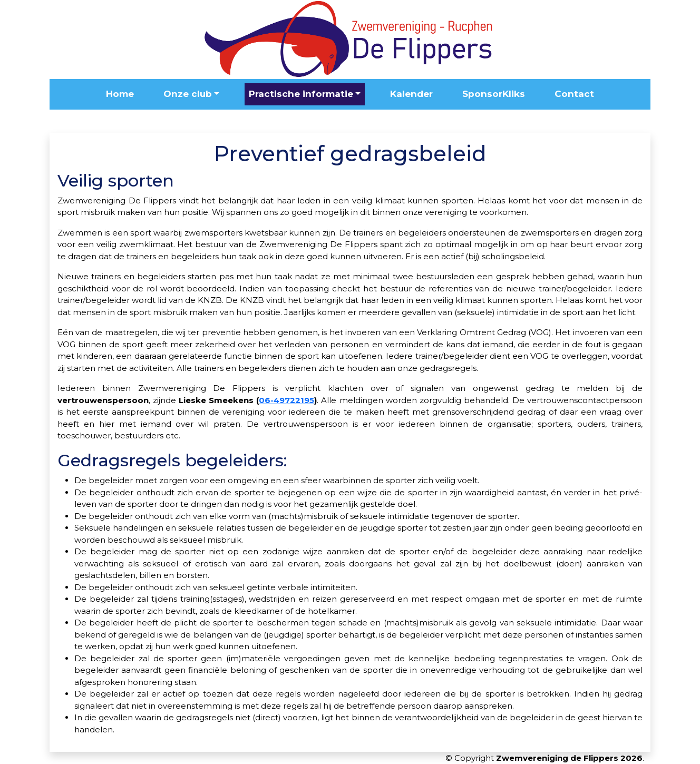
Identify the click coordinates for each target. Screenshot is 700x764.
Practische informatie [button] (301, 94)
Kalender (411, 94)
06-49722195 (286, 400)
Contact (574, 94)
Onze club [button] (188, 94)
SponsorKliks (494, 94)
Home (120, 94)
